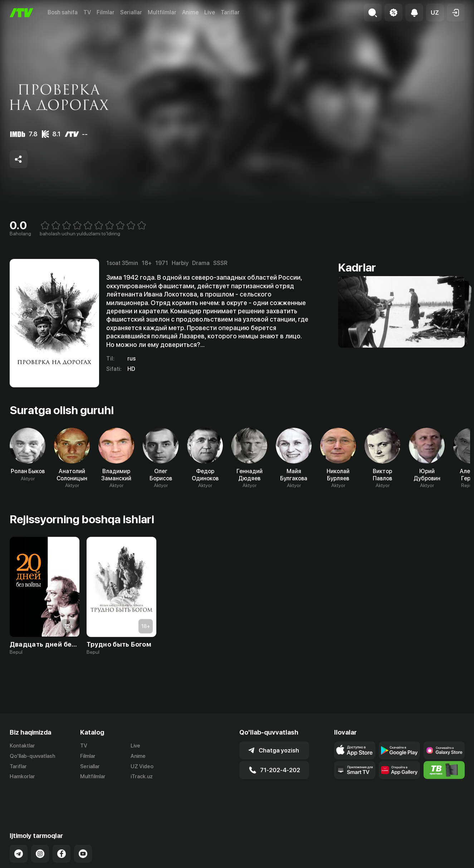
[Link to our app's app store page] (355, 750)
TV (87, 12)
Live (210, 12)
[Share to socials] (19, 159)
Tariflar (230, 12)
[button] (435, 13)
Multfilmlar (162, 12)
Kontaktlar (22, 746)
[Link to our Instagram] (40, 829)
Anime (190, 12)
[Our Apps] (355, 770)
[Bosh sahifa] (21, 13)
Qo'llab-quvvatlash (32, 756)
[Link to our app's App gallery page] (399, 770)
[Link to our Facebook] (62, 829)
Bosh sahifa (63, 12)
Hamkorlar (22, 776)
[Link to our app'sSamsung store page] (444, 750)
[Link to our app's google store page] (399, 750)
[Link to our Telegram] (19, 829)
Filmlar (106, 12)
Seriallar (131, 12)
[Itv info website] (444, 770)
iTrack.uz (142, 776)
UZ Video (142, 766)
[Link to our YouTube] (83, 829)
